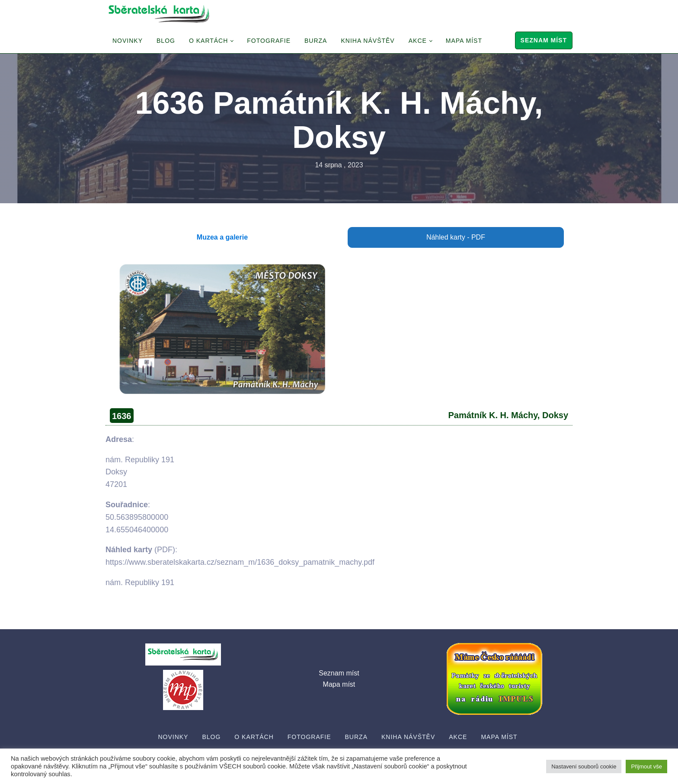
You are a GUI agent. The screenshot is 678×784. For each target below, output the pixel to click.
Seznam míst (544, 40)
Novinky (128, 41)
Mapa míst (464, 41)
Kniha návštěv (368, 41)
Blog (166, 41)
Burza (316, 41)
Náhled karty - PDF (456, 237)
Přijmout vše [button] (646, 766)
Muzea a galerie (222, 237)
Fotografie (269, 41)
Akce (418, 41)
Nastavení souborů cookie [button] (584, 766)
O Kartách (208, 41)
